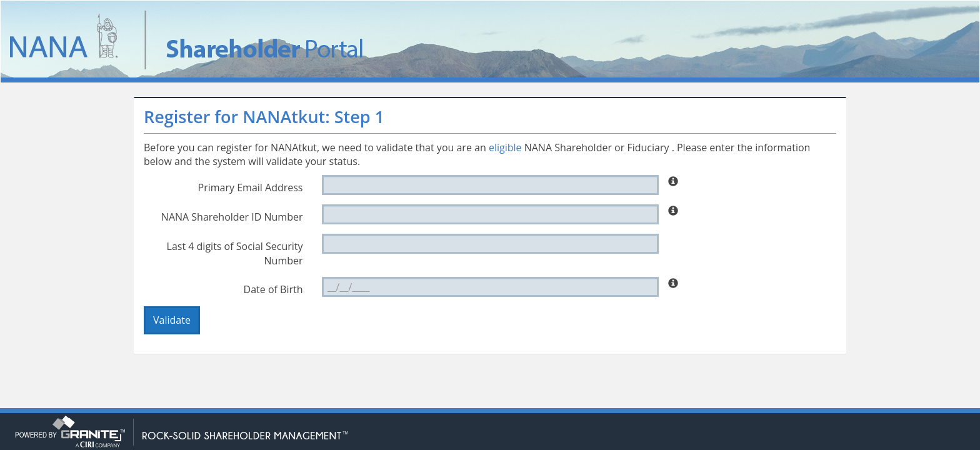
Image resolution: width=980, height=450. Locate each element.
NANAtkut (229, 40)
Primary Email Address (251, 187)
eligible (505, 147)
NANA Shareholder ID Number (232, 217)
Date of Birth (273, 289)
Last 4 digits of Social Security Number (235, 253)
